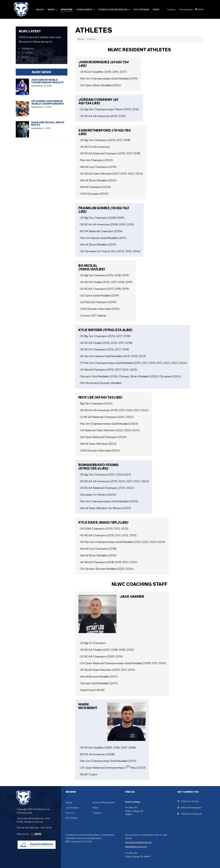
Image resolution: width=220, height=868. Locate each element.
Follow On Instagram (190, 808)
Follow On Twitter (188, 801)
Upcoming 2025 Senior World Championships (48, 102)
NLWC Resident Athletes (139, 50)
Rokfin (201, 9)
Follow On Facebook (190, 814)
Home (81, 39)
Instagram (28, 48)
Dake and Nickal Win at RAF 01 (48, 124)
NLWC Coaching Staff (139, 584)
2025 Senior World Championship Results (48, 81)
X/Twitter (27, 53)
